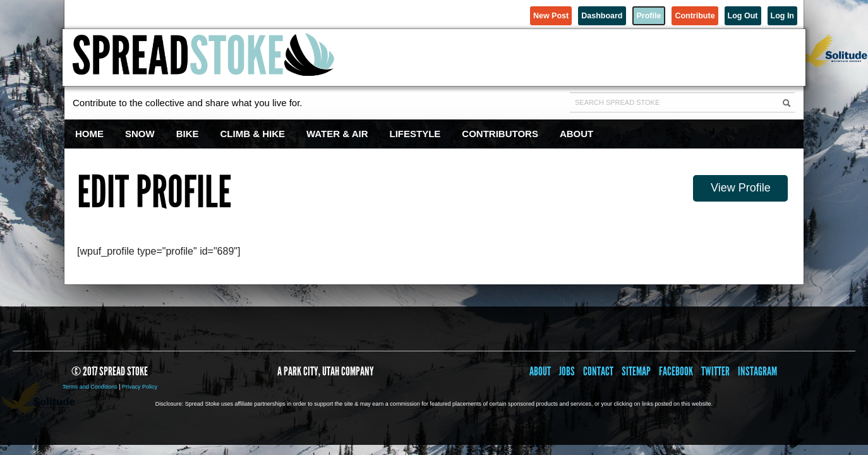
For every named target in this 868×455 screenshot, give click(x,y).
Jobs (567, 371)
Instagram (757, 371)
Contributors (500, 134)
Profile (606, 14)
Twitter (715, 371)
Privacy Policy (140, 387)
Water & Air (337, 134)
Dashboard (546, 14)
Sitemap (636, 371)
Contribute (665, 14)
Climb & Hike (253, 134)
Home (89, 134)
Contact (598, 371)
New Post (481, 14)
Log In (777, 14)
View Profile (742, 186)
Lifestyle (415, 134)
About (576, 134)
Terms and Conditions (90, 387)
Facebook (676, 371)
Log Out (726, 14)
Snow (140, 134)
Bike (188, 134)
